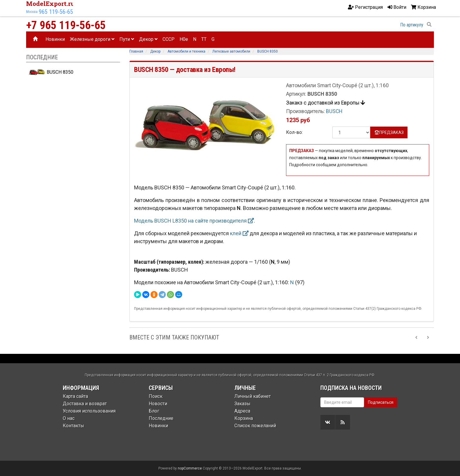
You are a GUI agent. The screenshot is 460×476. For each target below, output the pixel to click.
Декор (148, 39)
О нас (69, 418)
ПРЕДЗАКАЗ (389, 132)
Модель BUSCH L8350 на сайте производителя (194, 221)
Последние (161, 418)
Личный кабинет (253, 396)
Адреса (242, 411)
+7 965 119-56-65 (66, 25)
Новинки (55, 39)
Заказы (242, 404)
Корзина (244, 418)
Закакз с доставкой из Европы (325, 103)
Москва (32, 12)
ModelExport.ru (50, 4)
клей (239, 233)
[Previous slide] (416, 337)
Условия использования (89, 411)
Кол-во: (294, 132)
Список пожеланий (255, 426)
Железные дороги (92, 39)
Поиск (156, 396)
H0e (184, 39)
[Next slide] (428, 337)
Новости (158, 404)
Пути (127, 39)
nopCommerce (190, 468)
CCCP (169, 39)
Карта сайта (75, 396)
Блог (154, 411)
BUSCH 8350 (51, 72)
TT (204, 39)
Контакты (73, 426)
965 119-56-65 (56, 12)
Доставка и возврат (85, 404)
